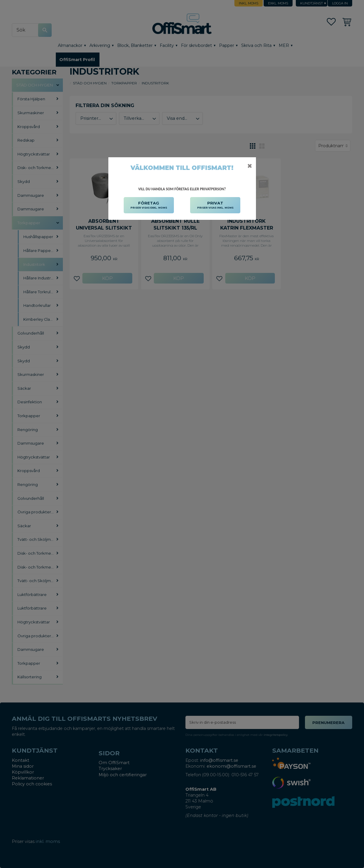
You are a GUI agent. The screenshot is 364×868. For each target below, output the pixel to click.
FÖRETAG (149, 205)
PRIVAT (215, 205)
